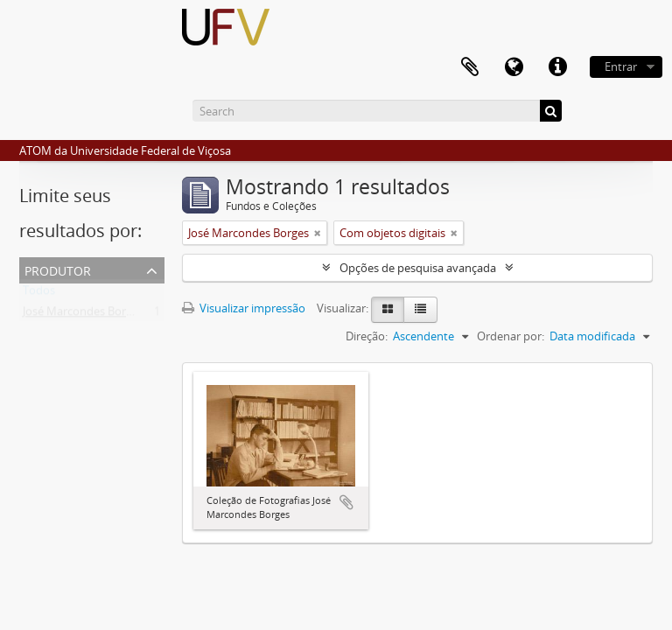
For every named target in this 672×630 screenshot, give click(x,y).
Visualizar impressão (244, 308)
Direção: (367, 336)
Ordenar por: (511, 336)
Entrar (621, 66)
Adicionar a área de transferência (346, 502)
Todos (39, 294)
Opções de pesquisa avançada (418, 268)
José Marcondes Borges (83, 315)
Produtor (58, 269)
